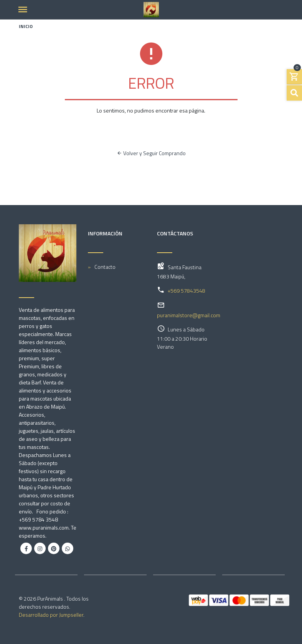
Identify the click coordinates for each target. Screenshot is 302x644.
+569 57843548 (186, 291)
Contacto (105, 267)
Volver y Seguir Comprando (151, 153)
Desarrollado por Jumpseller (51, 615)
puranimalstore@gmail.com (189, 315)
